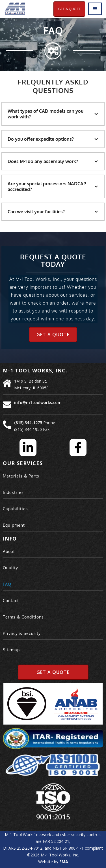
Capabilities (15, 509)
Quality (10, 568)
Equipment (14, 525)
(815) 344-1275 (28, 423)
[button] (95, 9)
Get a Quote (53, 335)
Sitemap (11, 650)
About (9, 551)
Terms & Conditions (23, 617)
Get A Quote (69, 9)
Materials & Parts (21, 476)
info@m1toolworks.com (38, 402)
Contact (11, 601)
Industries (13, 492)
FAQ (7, 584)
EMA (64, 862)
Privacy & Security (22, 633)
